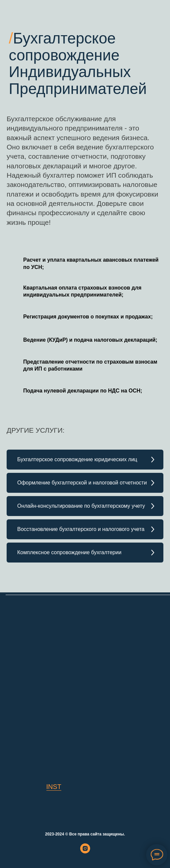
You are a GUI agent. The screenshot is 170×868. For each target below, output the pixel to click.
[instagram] (85, 852)
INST (54, 787)
